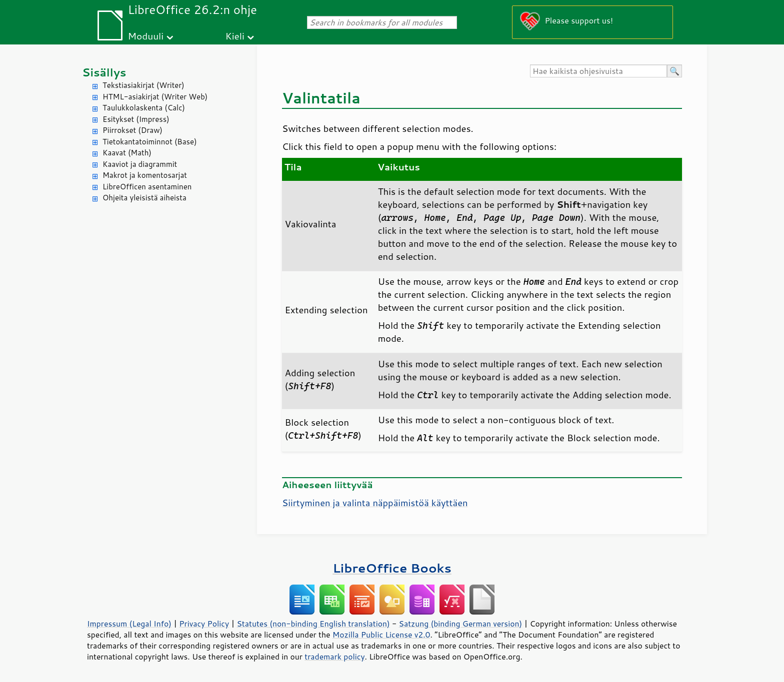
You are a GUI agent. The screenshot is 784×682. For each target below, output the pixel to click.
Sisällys (104, 72)
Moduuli (145, 36)
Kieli (235, 36)
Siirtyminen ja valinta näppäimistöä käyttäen (375, 503)
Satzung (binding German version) (461, 624)
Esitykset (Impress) (136, 119)
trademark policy (334, 657)
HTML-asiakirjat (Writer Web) (155, 97)
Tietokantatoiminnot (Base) (150, 142)
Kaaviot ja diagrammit (140, 164)
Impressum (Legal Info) (129, 624)
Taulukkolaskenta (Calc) (144, 108)
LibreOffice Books (392, 568)
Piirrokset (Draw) (132, 130)
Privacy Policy (204, 624)
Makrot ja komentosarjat (145, 175)
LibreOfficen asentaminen (147, 187)
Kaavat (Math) (127, 153)
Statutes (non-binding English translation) (313, 624)
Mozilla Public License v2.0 (381, 635)
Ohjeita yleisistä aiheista (144, 198)
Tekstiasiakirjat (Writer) (143, 85)
